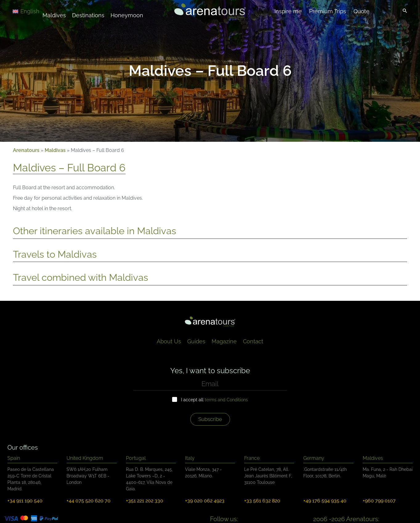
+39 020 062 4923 (205, 501)
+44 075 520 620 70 (89, 501)
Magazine (224, 341)
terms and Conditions (226, 400)
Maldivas (55, 150)
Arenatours (26, 150)
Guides (196, 341)
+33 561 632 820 (262, 501)
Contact (253, 341)
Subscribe (210, 419)
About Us (169, 341)
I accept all (214, 400)
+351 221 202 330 (145, 501)
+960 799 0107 (379, 501)
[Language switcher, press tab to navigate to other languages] (34, 11)
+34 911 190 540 (25, 501)
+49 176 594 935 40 (325, 501)
